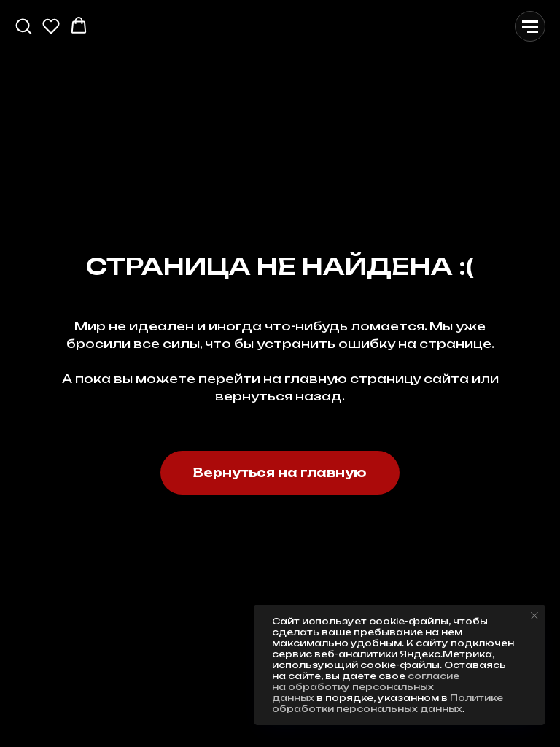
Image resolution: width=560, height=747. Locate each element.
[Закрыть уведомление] (534, 616)
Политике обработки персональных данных (388, 703)
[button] (23, 26)
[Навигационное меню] (530, 26)
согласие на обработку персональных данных (366, 687)
